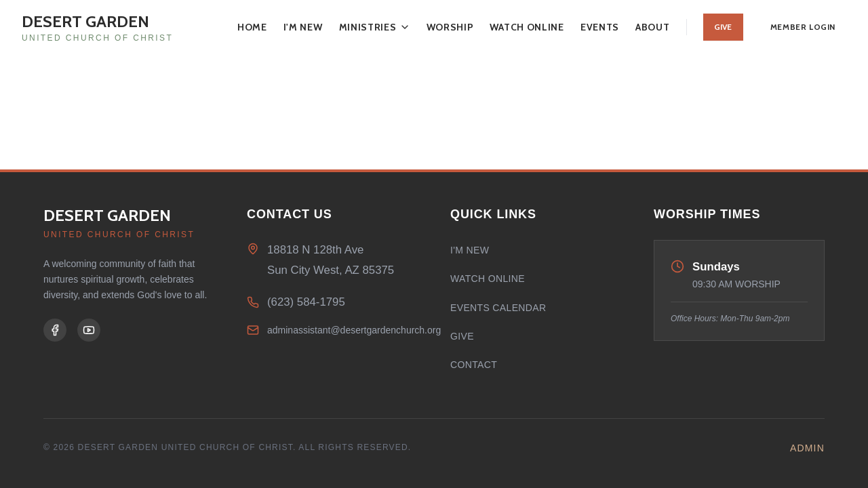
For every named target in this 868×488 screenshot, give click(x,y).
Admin (807, 448)
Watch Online (527, 27)
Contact (474, 365)
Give (723, 27)
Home (252, 27)
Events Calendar (498, 308)
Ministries (375, 27)
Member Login (803, 27)
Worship (450, 27)
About (653, 27)
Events (600, 27)
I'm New (303, 27)
